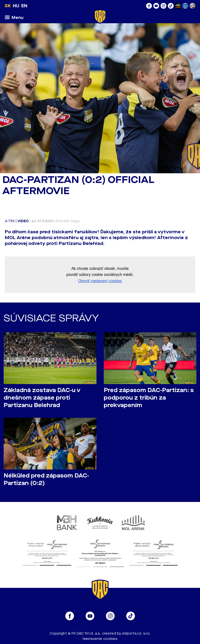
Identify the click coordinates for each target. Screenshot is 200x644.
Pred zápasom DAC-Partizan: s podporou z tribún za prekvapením (149, 398)
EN (24, 6)
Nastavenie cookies (100, 639)
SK (8, 6)
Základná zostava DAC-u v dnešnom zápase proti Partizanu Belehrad (42, 398)
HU (16, 6)
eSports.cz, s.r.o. (136, 633)
